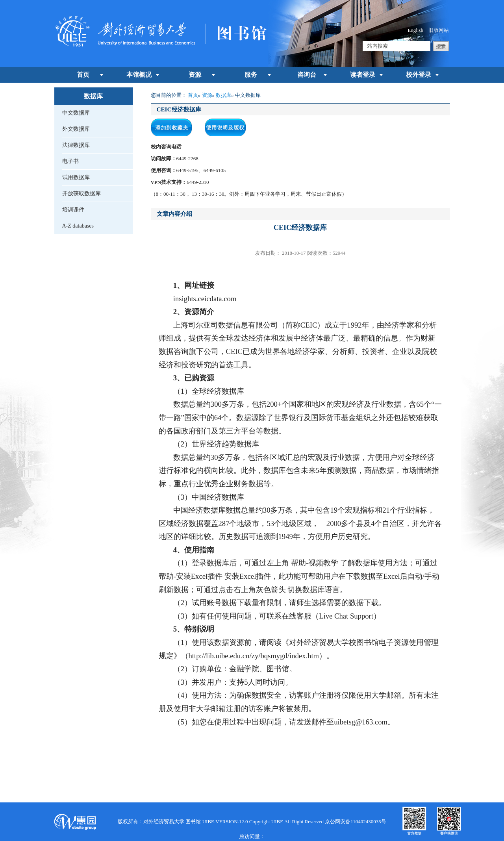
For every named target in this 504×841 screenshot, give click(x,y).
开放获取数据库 (82, 194)
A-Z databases (78, 226)
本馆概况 (139, 75)
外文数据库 (76, 129)
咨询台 (307, 75)
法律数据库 (76, 145)
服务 (251, 75)
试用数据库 (76, 177)
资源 (195, 75)
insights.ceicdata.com (205, 299)
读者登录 (363, 75)
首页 (83, 75)
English (415, 30)
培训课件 (73, 210)
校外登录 (419, 75)
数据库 (223, 95)
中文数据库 (76, 113)
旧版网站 (439, 30)
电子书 (70, 161)
